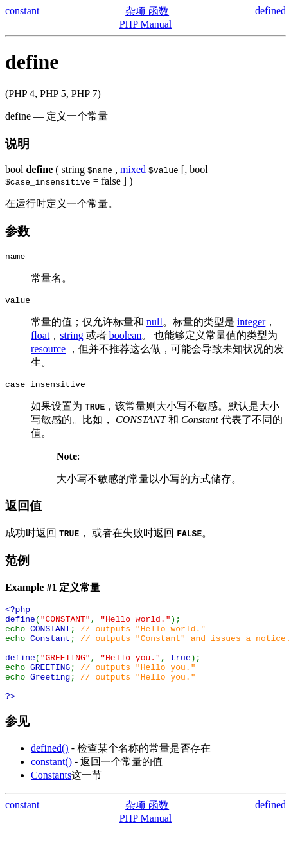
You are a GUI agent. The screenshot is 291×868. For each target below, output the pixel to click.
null (154, 326)
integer (251, 326)
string (71, 339)
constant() (51, 787)
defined (270, 11)
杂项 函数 (147, 11)
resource (48, 353)
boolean (126, 339)
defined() (50, 773)
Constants (51, 800)
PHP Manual (146, 24)
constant (22, 11)
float (40, 339)
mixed (133, 169)
